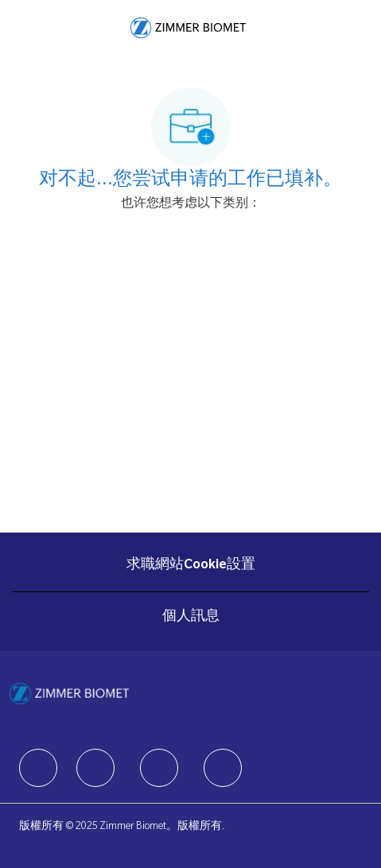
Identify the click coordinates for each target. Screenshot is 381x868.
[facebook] (38, 768)
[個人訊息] (191, 618)
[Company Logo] (188, 29)
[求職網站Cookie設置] (191, 566)
